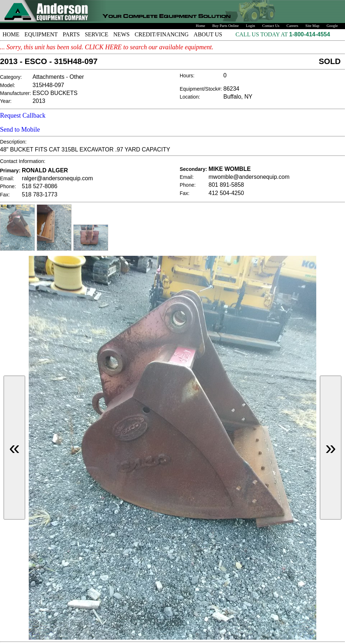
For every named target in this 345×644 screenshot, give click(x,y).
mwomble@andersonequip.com (249, 177)
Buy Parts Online (226, 26)
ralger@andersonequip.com (57, 178)
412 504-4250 (226, 193)
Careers (292, 26)
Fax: (5, 195)
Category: (11, 77)
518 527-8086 (40, 186)
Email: (7, 178)
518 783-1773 (40, 194)
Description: (13, 142)
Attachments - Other (58, 77)
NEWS (121, 34)
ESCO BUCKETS (55, 93)
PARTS (71, 34)
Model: (8, 85)
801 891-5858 (226, 185)
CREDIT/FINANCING (162, 34)
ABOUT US (208, 34)
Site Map (312, 26)
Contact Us (271, 26)
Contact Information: (23, 161)
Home (201, 26)
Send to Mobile (20, 130)
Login (250, 26)
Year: (6, 101)
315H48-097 (48, 85)
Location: (190, 97)
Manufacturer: (15, 93)
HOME (11, 34)
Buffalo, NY (238, 97)
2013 (39, 101)
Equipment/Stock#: (201, 89)
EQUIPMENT (41, 34)
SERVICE (96, 34)
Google (332, 26)
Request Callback (23, 115)
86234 (232, 89)
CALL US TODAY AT (262, 34)
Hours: (187, 76)
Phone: (8, 186)
